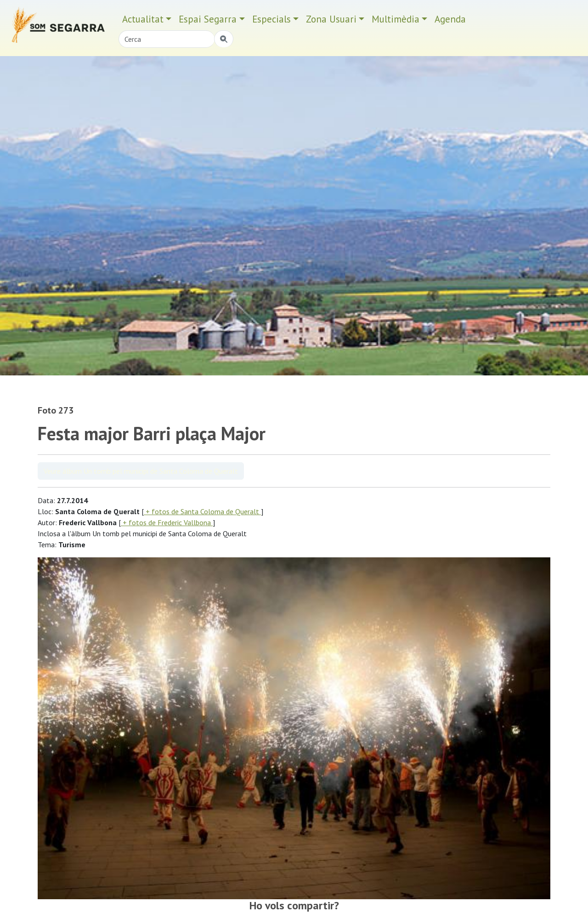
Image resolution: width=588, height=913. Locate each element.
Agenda (450, 19)
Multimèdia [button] (396, 19)
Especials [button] (271, 19)
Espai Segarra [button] (208, 19)
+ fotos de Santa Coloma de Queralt (202, 511)
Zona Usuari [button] (331, 19)
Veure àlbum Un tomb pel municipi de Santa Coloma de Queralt (141, 471)
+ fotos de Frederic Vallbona (167, 522)
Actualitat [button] (143, 19)
